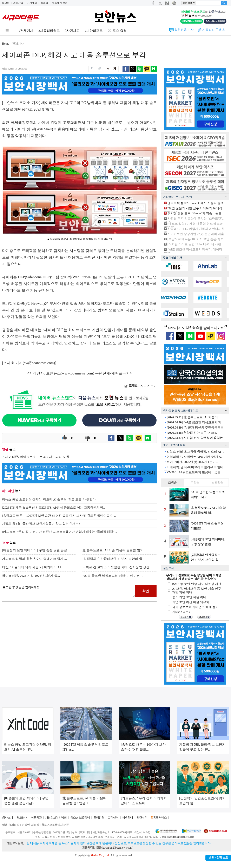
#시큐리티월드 (49, 31)
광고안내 (22, 818)
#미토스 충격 (117, 31)
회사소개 (7, 818)
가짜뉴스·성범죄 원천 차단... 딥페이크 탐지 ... (35, 559)
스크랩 (44, 3)
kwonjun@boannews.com (117, 848)
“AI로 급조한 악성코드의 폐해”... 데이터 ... (113, 576)
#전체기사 (26, 31)
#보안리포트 (94, 31)
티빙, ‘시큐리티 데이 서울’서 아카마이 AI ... (33, 567)
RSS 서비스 (160, 818)
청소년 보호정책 (80, 818)
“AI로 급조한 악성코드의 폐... (195, 422)
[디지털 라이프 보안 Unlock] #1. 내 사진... (196, 244)
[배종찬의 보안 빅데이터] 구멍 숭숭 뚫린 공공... (36, 550)
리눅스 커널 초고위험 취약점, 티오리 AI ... (195, 452)
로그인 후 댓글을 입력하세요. (68, 591)
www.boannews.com (78, 373)
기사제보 (32, 3)
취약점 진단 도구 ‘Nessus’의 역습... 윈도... (196, 213)
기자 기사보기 (141, 386)
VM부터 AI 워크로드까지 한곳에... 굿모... (195, 472)
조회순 (172, 482)
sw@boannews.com (39, 363)
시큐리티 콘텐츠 (214, 30)
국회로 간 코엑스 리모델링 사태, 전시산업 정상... (117, 567)
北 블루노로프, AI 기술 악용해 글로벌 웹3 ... (114, 550)
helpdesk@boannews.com (181, 837)
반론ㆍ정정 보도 (218, 858)
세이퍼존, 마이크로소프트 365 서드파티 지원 (37, 457)
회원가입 (18, 3)
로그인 (6, 3)
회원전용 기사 (184, 30)
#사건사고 (72, 31)
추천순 (195, 482)
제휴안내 (127, 818)
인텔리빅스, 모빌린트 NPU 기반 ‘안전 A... (195, 457)
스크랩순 (217, 482)
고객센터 (113, 818)
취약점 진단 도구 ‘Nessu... (192, 433)
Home (6, 44)
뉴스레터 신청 (60, 3)
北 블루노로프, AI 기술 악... (194, 417)
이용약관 (36, 818)
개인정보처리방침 (56, 818)
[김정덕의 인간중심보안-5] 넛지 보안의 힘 (112, 559)
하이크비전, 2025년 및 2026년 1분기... (192, 462)
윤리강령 (99, 818)
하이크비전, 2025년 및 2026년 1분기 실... (31, 576)
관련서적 (142, 818)
